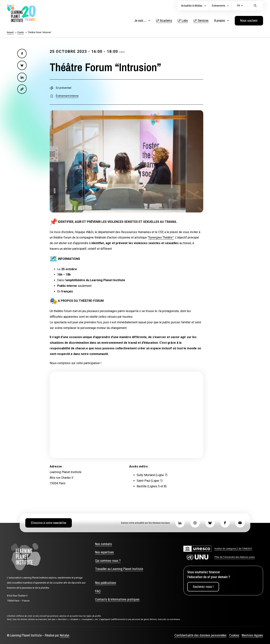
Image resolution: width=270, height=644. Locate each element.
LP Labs (183, 20)
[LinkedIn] (22, 77)
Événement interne (67, 96)
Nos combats (103, 544)
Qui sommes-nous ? (108, 561)
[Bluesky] (22, 65)
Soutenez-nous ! (203, 587)
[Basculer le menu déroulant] (149, 21)
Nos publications (106, 583)
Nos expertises (104, 552)
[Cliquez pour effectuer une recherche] (255, 6)
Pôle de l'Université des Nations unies (235, 557)
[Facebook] (22, 54)
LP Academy (164, 20)
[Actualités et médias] (205, 6)
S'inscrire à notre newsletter (49, 523)
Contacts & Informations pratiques (117, 599)
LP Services (201, 20)
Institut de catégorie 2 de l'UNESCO (233, 549)
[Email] (22, 89)
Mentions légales (252, 635)
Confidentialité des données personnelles (200, 635)
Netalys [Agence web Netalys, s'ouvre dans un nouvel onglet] (65, 635)
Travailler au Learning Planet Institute (119, 569)
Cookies (234, 635)
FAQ (98, 591)
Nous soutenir (249, 20)
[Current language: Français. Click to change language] (240, 6)
